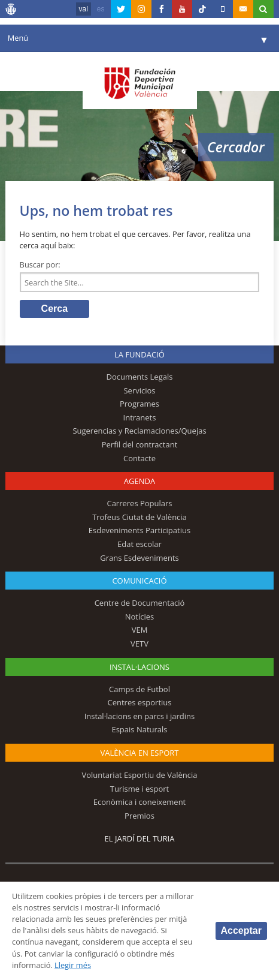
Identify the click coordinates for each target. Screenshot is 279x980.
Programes (139, 404)
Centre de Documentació (140, 603)
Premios (139, 816)
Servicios (139, 390)
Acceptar (241, 931)
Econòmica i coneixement (140, 802)
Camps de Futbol (139, 689)
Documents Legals (140, 377)
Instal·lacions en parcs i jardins (140, 716)
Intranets (140, 417)
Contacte (139, 458)
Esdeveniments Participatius (139, 530)
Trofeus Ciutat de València (139, 517)
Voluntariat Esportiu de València (139, 775)
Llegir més (73, 965)
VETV (139, 644)
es (101, 9)
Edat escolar (139, 544)
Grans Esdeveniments (139, 558)
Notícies (140, 617)
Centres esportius (140, 702)
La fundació (139, 354)
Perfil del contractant (140, 444)
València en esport (139, 753)
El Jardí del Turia (140, 838)
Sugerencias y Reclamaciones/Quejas (139, 431)
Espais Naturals (139, 729)
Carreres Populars (139, 503)
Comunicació (139, 581)
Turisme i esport (140, 789)
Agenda (139, 481)
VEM (140, 630)
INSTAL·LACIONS (139, 667)
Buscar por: (40, 264)
